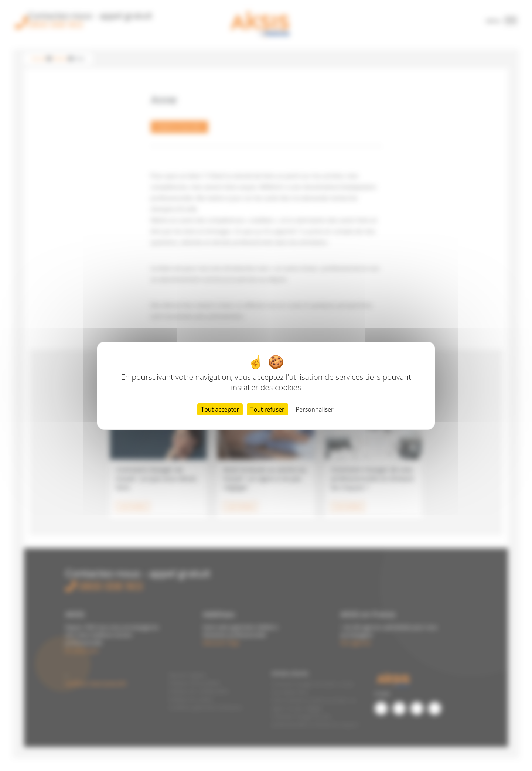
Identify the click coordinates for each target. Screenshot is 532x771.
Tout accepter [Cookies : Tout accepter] (220, 409)
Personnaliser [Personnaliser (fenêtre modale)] (314, 409)
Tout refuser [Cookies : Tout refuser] (267, 409)
